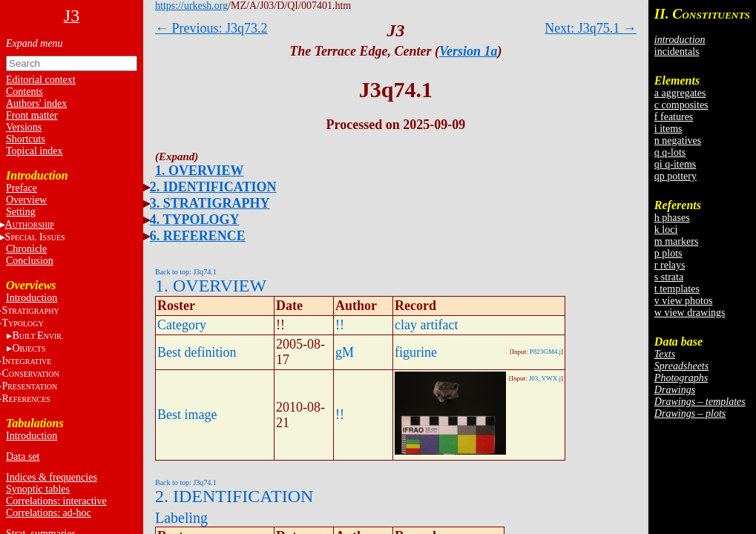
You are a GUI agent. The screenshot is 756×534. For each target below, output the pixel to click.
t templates (677, 289)
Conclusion (30, 261)
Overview (26, 200)
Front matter (32, 115)
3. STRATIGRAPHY (210, 203)
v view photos (684, 301)
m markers (676, 241)
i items (668, 129)
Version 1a (469, 51)
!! (340, 325)
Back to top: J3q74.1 (186, 272)
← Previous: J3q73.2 (211, 28)
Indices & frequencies (52, 477)
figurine (416, 352)
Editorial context (41, 80)
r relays (670, 265)
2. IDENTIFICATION (213, 187)
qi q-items (675, 164)
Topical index (34, 151)
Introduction (32, 298)
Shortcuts (26, 139)
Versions (24, 127)
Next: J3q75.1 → (591, 28)
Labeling (181, 518)
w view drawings (690, 313)
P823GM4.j (545, 352)
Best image (187, 415)
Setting (21, 212)
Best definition (197, 352)
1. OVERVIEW (199, 171)
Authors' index (36, 103)
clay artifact (426, 325)
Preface (22, 188)
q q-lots (670, 152)
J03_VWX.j (545, 378)
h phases (672, 218)
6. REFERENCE (198, 236)
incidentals (677, 52)
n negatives (678, 141)
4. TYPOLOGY (195, 220)
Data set (23, 456)
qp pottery (676, 176)
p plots (668, 253)
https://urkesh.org (191, 6)
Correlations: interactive (56, 501)
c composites (681, 105)
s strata (669, 277)
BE (37, 336)
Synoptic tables (38, 489)
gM (345, 352)
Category (182, 325)
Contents (24, 92)
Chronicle (26, 249)
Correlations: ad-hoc (49, 513)
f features (674, 117)
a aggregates (680, 93)
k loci (666, 230)
